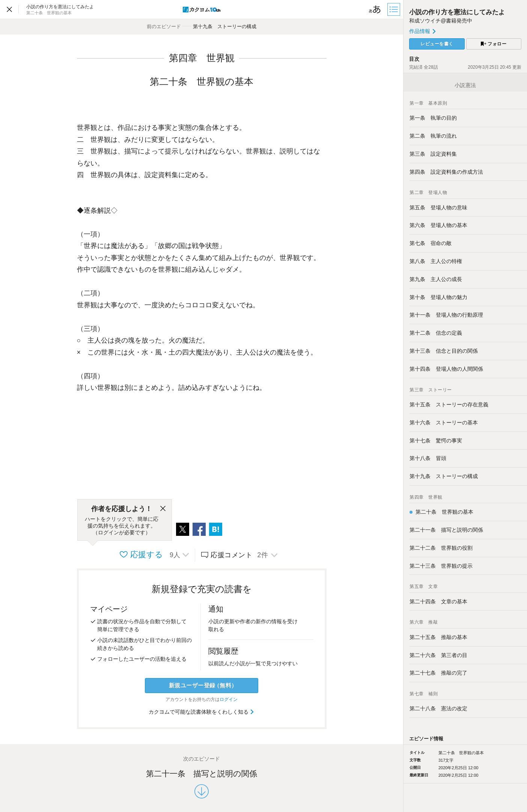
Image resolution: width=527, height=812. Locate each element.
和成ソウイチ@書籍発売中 (441, 21)
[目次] (394, 9)
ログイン (229, 699)
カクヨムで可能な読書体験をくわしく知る (202, 712)
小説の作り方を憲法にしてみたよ (457, 12)
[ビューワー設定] (375, 9)
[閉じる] (163, 509)
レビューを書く (437, 44)
